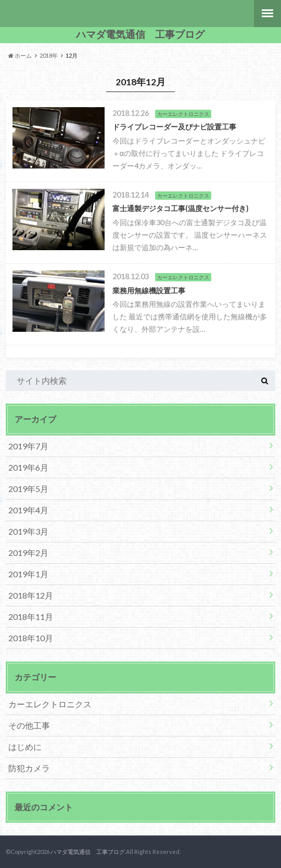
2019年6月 (28, 467)
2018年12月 (31, 595)
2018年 (49, 55)
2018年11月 (31, 617)
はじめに (25, 747)
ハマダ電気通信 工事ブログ (140, 34)
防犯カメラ (29, 768)
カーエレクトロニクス (50, 704)
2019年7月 (28, 446)
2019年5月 (28, 489)
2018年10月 (31, 638)
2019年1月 (28, 574)
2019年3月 (28, 531)
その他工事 (29, 725)
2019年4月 (28, 510)
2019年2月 (28, 553)
